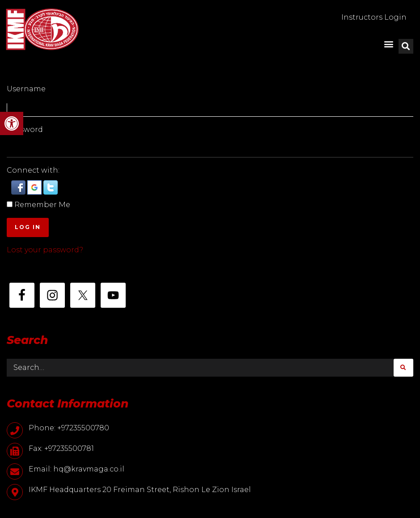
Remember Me (42, 205)
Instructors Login (374, 17)
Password (25, 129)
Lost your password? (45, 250)
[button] (12, 123)
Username (26, 89)
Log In (28, 227)
